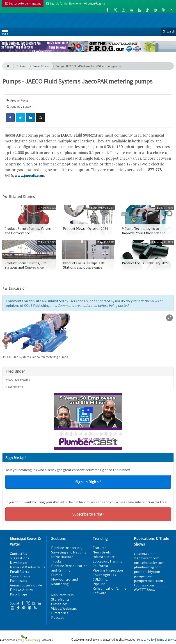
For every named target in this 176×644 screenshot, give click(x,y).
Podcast (57, 617)
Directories (60, 613)
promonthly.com (147, 572)
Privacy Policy (146, 640)
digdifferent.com (147, 558)
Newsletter (19, 563)
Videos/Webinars (64, 608)
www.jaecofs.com (29, 176)
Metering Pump (14, 387)
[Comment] (41, 118)
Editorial (21, 66)
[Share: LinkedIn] (30, 118)
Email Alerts (19, 572)
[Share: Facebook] (10, 118)
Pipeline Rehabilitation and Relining (69, 568)
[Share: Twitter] (20, 118)
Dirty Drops (19, 594)
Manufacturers (62, 595)
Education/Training (108, 561)
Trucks (56, 561)
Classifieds (59, 604)
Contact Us (18, 553)
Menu (5, 33)
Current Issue (20, 576)
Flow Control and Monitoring (64, 581)
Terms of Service (166, 640)
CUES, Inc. (100, 579)
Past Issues (18, 581)
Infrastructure (62, 557)
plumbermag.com (148, 567)
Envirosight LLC (105, 575)
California (100, 566)
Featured (99, 548)
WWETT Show (145, 590)
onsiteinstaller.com (149, 563)
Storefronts (60, 599)
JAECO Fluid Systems (18, 380)
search (168, 31)
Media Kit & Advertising (28, 567)
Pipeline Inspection (108, 570)
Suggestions (19, 558)
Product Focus (41, 66)
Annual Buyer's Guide (26, 585)
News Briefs (102, 552)
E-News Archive (22, 590)
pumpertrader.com (148, 581)
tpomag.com (144, 585)
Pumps (57, 575)
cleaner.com (143, 553)
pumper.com (144, 576)
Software (99, 593)
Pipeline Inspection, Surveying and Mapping (69, 550)
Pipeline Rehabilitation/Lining (110, 586)
